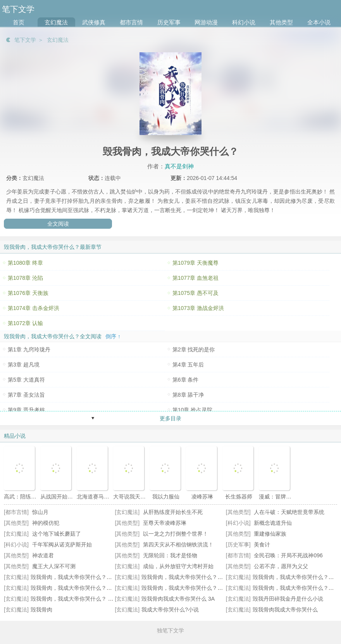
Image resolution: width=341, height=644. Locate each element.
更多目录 (170, 418)
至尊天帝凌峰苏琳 (165, 523)
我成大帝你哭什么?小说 (170, 610)
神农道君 (43, 555)
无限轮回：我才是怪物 (170, 555)
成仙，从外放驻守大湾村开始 (178, 566)
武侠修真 (94, 22)
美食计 (262, 545)
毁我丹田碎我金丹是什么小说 (288, 599)
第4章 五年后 (188, 365)
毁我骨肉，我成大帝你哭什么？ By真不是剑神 (86, 599)
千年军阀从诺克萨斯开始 (62, 545)
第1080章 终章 (25, 263)
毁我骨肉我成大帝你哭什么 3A (178, 599)
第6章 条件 (186, 380)
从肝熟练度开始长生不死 (173, 512)
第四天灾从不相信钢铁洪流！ (178, 545)
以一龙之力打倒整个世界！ (176, 534)
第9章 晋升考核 (26, 410)
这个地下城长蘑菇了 (57, 534)
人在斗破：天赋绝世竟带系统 (289, 512)
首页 (19, 22)
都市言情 (131, 22)
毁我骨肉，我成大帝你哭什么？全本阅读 (79, 577)
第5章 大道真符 (26, 380)
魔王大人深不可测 (54, 566)
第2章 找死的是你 (194, 349)
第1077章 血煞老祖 (195, 278)
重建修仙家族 (270, 534)
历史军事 (169, 22)
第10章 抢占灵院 (192, 410)
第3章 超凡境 (24, 365)
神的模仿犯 (46, 523)
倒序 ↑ (113, 336)
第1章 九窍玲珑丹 (29, 349)
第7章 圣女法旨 (26, 395)
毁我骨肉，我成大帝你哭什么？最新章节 (190, 577)
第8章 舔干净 (188, 395)
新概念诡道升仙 (273, 523)
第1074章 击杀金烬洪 (34, 308)
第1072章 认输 (25, 323)
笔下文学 (25, 40)
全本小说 (319, 22)
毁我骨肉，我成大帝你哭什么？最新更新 (79, 588)
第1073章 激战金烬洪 (198, 308)
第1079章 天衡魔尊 (195, 263)
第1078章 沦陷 (25, 278)
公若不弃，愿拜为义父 (281, 566)
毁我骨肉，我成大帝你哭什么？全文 (296, 577)
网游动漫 (206, 22)
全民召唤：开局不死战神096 (288, 555)
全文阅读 (58, 224)
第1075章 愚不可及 (195, 293)
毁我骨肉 (41, 610)
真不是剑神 (179, 166)
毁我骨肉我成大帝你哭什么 (285, 610)
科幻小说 (244, 22)
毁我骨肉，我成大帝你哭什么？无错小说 (190, 588)
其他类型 (281, 22)
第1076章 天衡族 (28, 293)
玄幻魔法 (56, 22)
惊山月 (40, 512)
